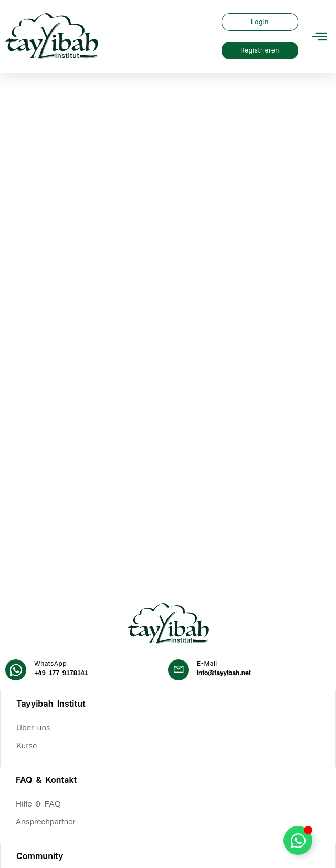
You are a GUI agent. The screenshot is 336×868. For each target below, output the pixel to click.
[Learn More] (87, 475)
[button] (320, 36)
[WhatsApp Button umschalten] (298, 840)
